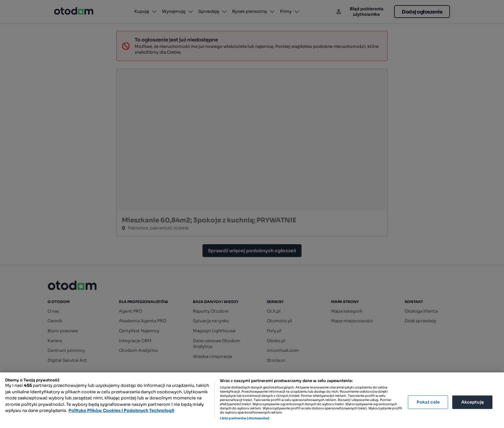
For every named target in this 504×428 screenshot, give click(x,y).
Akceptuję (473, 402)
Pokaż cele (428, 402)
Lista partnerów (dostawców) (245, 418)
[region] (252, 400)
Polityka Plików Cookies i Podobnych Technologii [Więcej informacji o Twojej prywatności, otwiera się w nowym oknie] (121, 410)
